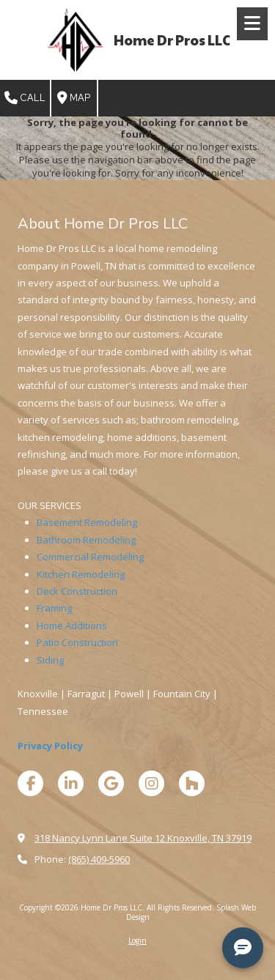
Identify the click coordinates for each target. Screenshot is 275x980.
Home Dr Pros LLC (172, 40)
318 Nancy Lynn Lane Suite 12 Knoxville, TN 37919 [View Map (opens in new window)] (143, 838)
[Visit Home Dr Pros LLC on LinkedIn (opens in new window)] (71, 783)
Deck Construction (77, 591)
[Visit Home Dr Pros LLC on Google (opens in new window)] (111, 783)
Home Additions (72, 626)
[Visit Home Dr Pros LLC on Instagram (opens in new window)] (151, 783)
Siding (50, 660)
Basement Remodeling (87, 522)
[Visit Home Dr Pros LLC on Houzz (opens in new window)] (192, 783)
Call (25, 98)
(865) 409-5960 (99, 859)
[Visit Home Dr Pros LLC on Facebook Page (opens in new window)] (30, 783)
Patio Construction (77, 642)
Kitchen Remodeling (81, 574)
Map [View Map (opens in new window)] (74, 98)
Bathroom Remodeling (86, 540)
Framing (54, 608)
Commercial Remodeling (90, 557)
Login (137, 940)
